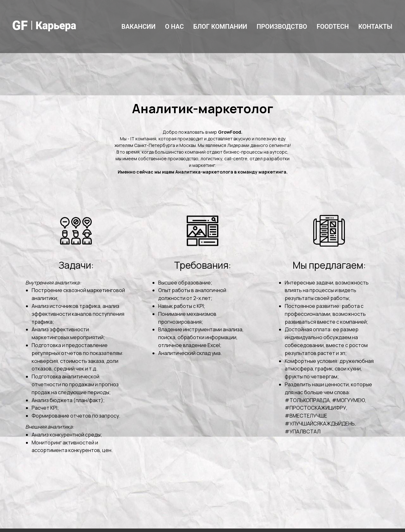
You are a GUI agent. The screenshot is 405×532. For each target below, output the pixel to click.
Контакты (376, 27)
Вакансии (139, 27)
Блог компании (220, 27)
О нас (174, 27)
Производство (282, 27)
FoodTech (333, 27)
